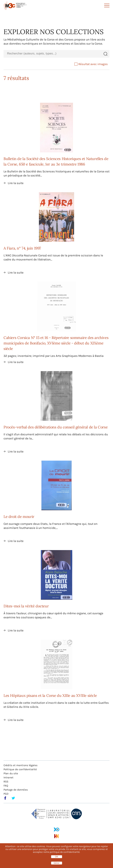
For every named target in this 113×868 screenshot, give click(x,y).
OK (57, 857)
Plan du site (11, 773)
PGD (6, 794)
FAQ (6, 786)
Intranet (8, 777)
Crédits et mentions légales (21, 765)
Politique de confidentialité (20, 769)
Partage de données (16, 790)
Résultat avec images (91, 64)
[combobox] (52, 54)
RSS (6, 782)
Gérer (56, 863)
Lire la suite (16, 183)
